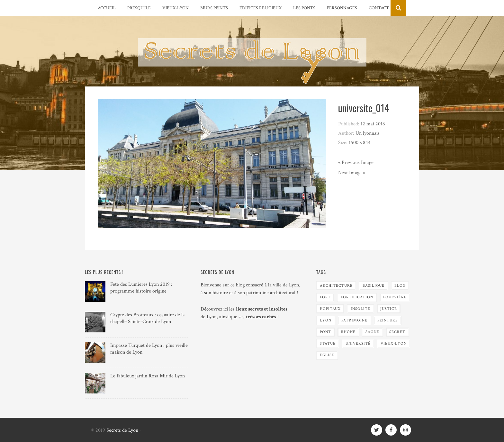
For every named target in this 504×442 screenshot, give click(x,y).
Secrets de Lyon (122, 430)
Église (327, 355)
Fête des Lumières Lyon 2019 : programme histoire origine (141, 288)
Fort (325, 297)
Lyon (326, 320)
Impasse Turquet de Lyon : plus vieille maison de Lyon (149, 349)
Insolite (360, 309)
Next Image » (352, 173)
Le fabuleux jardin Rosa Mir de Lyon (148, 376)
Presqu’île (139, 8)
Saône (372, 332)
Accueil (107, 8)
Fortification (357, 297)
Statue (328, 343)
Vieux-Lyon (175, 8)
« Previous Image (356, 162)
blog (400, 286)
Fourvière (395, 297)
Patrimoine (354, 320)
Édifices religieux (261, 8)
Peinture (388, 320)
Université (358, 343)
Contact (379, 8)
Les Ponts (304, 8)
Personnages (342, 8)
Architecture (336, 286)
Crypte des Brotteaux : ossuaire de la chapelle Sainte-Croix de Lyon (148, 318)
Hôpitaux (330, 309)
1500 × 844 (360, 143)
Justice (389, 309)
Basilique (373, 286)
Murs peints (214, 8)
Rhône (348, 332)
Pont (325, 332)
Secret (397, 332)
